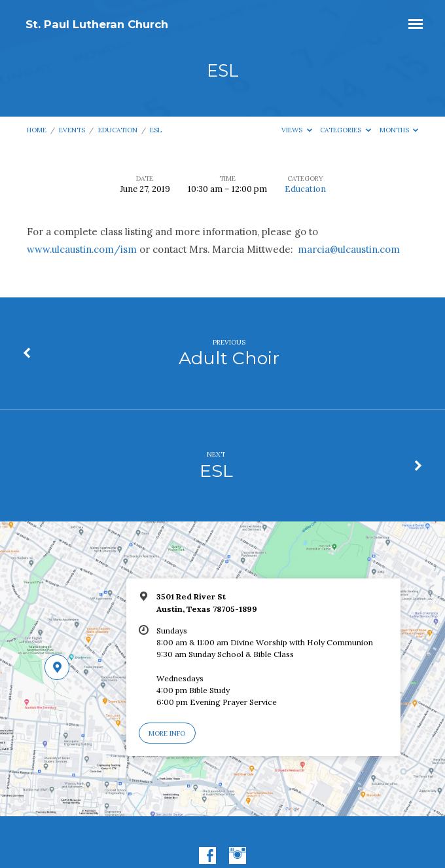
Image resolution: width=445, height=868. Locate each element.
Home (37, 130)
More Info (167, 733)
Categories (346, 130)
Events (72, 130)
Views (297, 130)
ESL (156, 130)
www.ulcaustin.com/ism (82, 249)
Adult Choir (229, 358)
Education (118, 130)
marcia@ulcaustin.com (349, 249)
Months (399, 130)
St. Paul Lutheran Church (97, 24)
